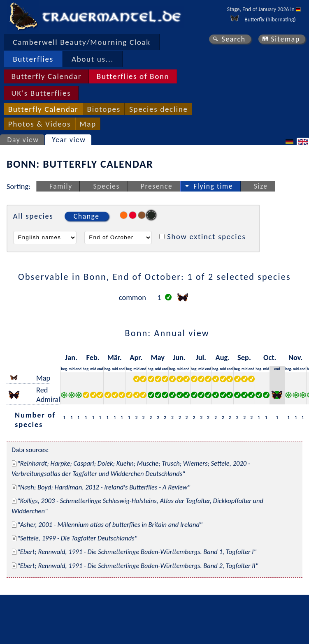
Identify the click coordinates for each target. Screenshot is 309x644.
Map (88, 124)
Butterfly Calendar (46, 76)
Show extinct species (206, 237)
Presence (157, 186)
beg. (64, 369)
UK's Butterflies (41, 93)
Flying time (213, 186)
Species (107, 186)
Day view (23, 140)
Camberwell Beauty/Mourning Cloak (81, 42)
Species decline (159, 109)
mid (72, 369)
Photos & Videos (39, 124)
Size (261, 186)
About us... (93, 59)
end (78, 369)
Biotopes (104, 109)
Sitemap (285, 39)
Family (61, 186)
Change (87, 216)
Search (233, 39)
